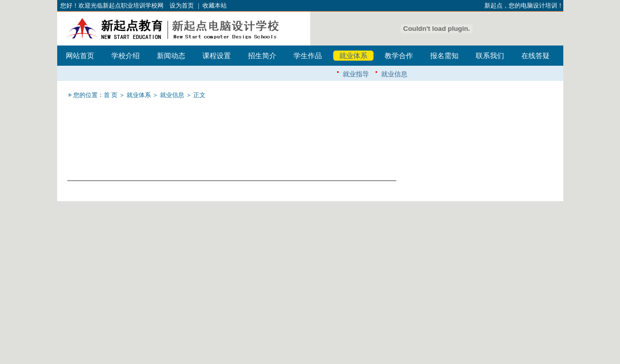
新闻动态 (171, 56)
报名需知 (444, 56)
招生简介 (262, 56)
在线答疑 (535, 56)
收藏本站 (215, 6)
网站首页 (80, 56)
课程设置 (217, 56)
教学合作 (399, 56)
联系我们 (490, 56)
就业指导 (356, 74)
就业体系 (353, 56)
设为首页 (182, 6)
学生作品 (308, 56)
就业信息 (394, 74)
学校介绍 (126, 56)
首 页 (111, 95)
